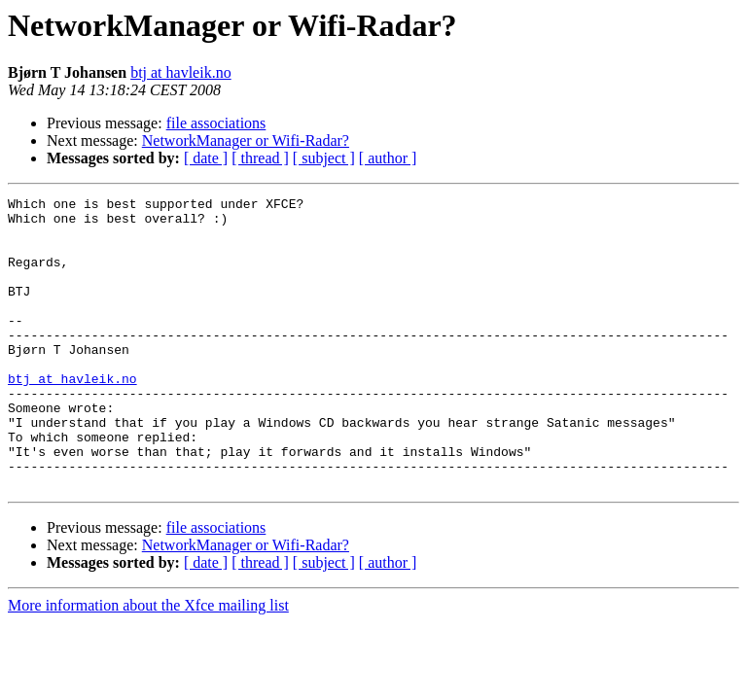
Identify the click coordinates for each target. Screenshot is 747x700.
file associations (216, 123)
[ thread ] (260, 158)
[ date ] (206, 158)
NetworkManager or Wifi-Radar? (246, 140)
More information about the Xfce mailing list (148, 664)
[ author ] (388, 158)
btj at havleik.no (181, 72)
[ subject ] (324, 158)
